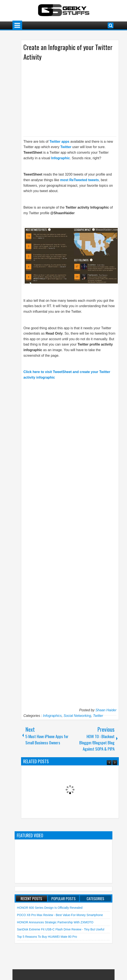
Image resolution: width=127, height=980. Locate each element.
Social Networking (77, 716)
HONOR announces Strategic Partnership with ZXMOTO (55, 922)
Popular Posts (63, 898)
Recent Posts (31, 898)
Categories (95, 898)
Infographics (52, 716)
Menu (17, 25)
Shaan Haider (106, 710)
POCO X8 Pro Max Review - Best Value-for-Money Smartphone (60, 915)
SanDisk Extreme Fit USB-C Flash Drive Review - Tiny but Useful (61, 929)
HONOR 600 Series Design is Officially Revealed (50, 908)
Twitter (98, 716)
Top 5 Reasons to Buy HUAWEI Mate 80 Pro (47, 937)
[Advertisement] (66, 98)
